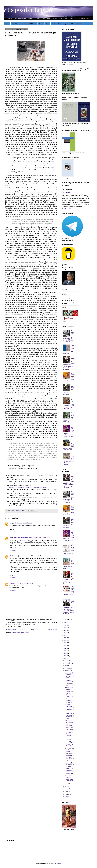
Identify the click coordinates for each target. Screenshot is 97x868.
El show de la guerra (69, 688)
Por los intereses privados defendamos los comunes (70, 778)
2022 (65, 633)
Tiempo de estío (69, 730)
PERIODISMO (32, 24)
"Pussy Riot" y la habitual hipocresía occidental (70, 751)
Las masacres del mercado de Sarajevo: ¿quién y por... (70, 683)
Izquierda (22, 24)
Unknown (12, 583)
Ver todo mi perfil (66, 209)
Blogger (59, 863)
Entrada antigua (52, 630)
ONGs (54, 24)
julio (66, 784)
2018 (65, 643)
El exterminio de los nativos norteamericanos (70, 758)
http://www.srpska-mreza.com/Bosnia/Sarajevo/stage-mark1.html (28, 487)
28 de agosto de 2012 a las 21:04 (23, 523)
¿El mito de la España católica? (69, 734)
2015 (65, 651)
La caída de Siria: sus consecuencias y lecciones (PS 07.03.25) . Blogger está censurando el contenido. (69, 607)
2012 (65, 658)
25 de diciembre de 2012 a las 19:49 (30, 556)
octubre (67, 666)
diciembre (68, 661)
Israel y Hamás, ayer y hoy (69, 701)
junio (67, 786)
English (66, 24)
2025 (65, 625)
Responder (13, 532)
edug (11, 523)
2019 (65, 640)
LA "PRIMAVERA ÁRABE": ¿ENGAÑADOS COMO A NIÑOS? (70, 742)
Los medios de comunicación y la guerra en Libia (70, 675)
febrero (67, 797)
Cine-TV (14, 24)
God (60, 24)
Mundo (7, 24)
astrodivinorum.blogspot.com (19, 538)
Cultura (41, 24)
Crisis (47, 24)
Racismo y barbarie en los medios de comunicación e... (70, 708)
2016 (65, 648)
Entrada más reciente (12, 630)
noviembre (68, 663)
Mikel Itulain (13, 556)
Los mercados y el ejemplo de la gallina (69, 765)
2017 (65, 646)
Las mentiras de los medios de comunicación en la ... (70, 716)
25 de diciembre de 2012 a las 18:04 (39, 538)
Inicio (33, 630)
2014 (65, 653)
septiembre (69, 668)
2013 (65, 656)
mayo (67, 789)
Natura (73, 24)
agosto (67, 671)
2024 (65, 628)
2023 (65, 630)
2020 (65, 638)
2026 (65, 622)
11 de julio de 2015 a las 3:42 (24, 583)
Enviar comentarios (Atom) (21, 633)
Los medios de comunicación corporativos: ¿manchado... (70, 771)
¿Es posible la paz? (28, 10)
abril (67, 792)
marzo (67, 794)
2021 (65, 635)
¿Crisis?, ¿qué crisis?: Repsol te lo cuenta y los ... (69, 695)
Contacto (80, 24)
